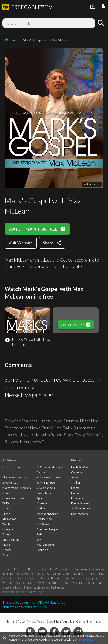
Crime (6, 514)
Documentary (80, 514)
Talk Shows (44, 524)
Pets (40, 534)
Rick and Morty (18, 442)
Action (75, 477)
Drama (75, 488)
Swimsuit (94, 435)
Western (8, 524)
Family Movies (80, 503)
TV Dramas (9, 503)
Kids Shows (9, 519)
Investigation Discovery (17, 488)
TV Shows (9, 460)
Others (7, 555)
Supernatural (85, 428)
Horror (7, 508)
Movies (76, 460)
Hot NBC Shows (12, 467)
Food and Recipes (48, 529)
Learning (42, 550)
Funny (6, 534)
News (6, 493)
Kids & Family (11, 540)
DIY (39, 540)
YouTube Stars (45, 545)
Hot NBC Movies (81, 467)
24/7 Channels (46, 488)
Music (6, 545)
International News (14, 498)
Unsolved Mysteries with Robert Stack (39, 435)
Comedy (42, 503)
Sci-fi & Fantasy (80, 508)
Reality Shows (45, 519)
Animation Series (47, 514)
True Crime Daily (57, 428)
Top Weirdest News (22, 428)
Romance (77, 498)
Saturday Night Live (81, 421)
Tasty (80, 435)
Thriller (41, 508)
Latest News (50, 421)
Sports (41, 498)
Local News (44, 493)
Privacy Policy (86, 639)
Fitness (7, 550)
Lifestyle (8, 529)
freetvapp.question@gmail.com (23, 592)
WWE (38, 442)
